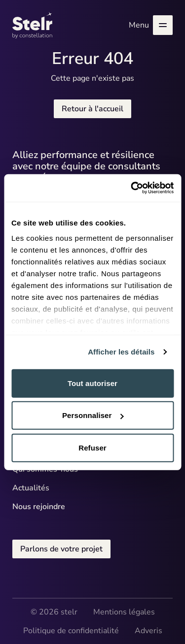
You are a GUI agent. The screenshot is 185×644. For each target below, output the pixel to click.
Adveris (148, 631)
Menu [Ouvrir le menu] (151, 25)
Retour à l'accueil (92, 109)
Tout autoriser (92, 383)
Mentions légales (124, 612)
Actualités (31, 488)
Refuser (92, 447)
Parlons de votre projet (61, 549)
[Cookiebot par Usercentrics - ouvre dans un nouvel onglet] (132, 188)
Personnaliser (93, 415)
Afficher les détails (121, 352)
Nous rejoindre (39, 507)
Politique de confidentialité (71, 631)
